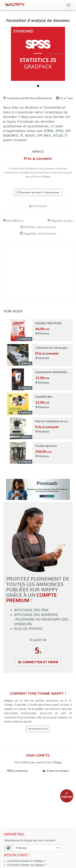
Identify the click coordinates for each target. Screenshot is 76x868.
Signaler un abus (60, 221)
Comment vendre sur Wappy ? (26, 861)
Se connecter (18, 771)
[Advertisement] (38, 271)
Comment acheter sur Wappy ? (27, 865)
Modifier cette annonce (38, 227)
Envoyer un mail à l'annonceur (38, 192)
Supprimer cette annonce (38, 233)
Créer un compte (56, 771)
